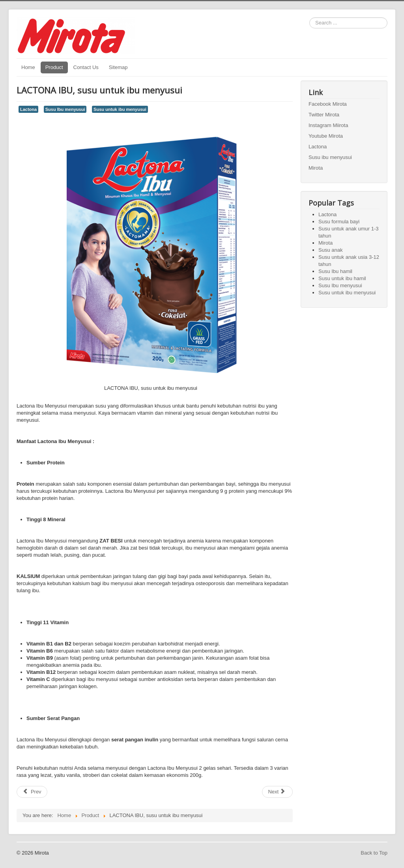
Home (28, 67)
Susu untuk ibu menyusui (120, 109)
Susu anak (330, 250)
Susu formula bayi (339, 222)
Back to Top (374, 853)
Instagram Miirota (328, 125)
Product (54, 67)
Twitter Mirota (324, 115)
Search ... (310, 18)
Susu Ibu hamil (335, 271)
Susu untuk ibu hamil (342, 278)
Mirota (316, 168)
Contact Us (86, 67)
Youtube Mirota (326, 136)
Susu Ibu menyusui (65, 109)
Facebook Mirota (328, 104)
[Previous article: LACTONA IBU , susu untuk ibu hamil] (32, 792)
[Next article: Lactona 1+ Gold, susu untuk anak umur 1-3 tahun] (277, 792)
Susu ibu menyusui (330, 157)
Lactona (28, 109)
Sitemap (118, 67)
